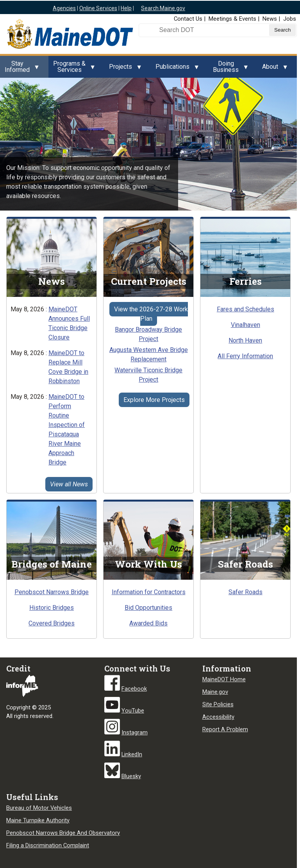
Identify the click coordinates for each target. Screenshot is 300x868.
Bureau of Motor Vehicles (39, 808)
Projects (123, 69)
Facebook (134, 689)
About (272, 69)
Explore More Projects (154, 400)
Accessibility (218, 717)
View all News (69, 484)
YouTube (133, 711)
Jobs (290, 19)
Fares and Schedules (246, 309)
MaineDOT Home (224, 679)
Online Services (98, 8)
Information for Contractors (149, 592)
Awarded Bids (148, 623)
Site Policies (218, 704)
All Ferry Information (245, 356)
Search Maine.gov (163, 8)
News (270, 19)
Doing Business (228, 69)
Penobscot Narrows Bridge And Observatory (63, 833)
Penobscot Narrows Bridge (52, 592)
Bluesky (131, 776)
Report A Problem (225, 729)
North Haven (245, 340)
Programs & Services (72, 69)
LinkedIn (132, 754)
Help (126, 8)
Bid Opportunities (148, 608)
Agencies (64, 8)
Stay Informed (20, 69)
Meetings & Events (232, 19)
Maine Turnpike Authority (38, 820)
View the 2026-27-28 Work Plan (151, 314)
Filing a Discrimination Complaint (48, 845)
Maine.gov (215, 692)
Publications (175, 69)
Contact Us (188, 19)
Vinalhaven (246, 325)
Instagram (135, 732)
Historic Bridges (52, 608)
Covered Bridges (52, 623)
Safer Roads (246, 592)
